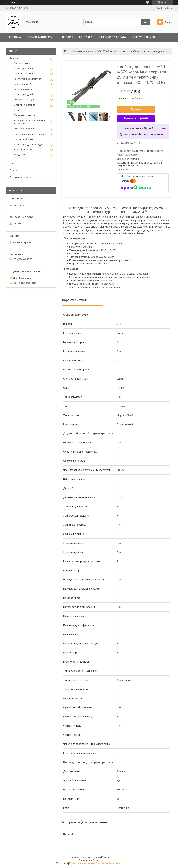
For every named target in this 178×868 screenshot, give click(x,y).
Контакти (86, 37)
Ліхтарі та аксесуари (25, 99)
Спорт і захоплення (24, 105)
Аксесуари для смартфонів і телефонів (29, 122)
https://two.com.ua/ (22, 278)
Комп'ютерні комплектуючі (28, 79)
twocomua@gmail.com (24, 283)
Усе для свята (21, 155)
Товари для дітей (23, 94)
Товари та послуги (40, 37)
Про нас (68, 37)
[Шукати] (145, 22)
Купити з (136, 118)
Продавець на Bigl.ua (89, 860)
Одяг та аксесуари (24, 129)
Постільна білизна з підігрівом (30, 134)
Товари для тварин (24, 68)
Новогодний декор (24, 139)
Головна (15, 37)
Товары (14, 58)
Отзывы (14, 170)
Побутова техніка (23, 73)
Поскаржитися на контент (82, 863)
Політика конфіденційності (109, 863)
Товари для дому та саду (28, 144)
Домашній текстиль (24, 149)
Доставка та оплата (112, 37)
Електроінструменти (25, 115)
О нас (13, 163)
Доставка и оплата (20, 177)
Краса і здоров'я (23, 84)
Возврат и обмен (143, 37)
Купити (136, 109)
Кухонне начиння (23, 89)
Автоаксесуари (22, 63)
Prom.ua (105, 857)
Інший (17, 110)
